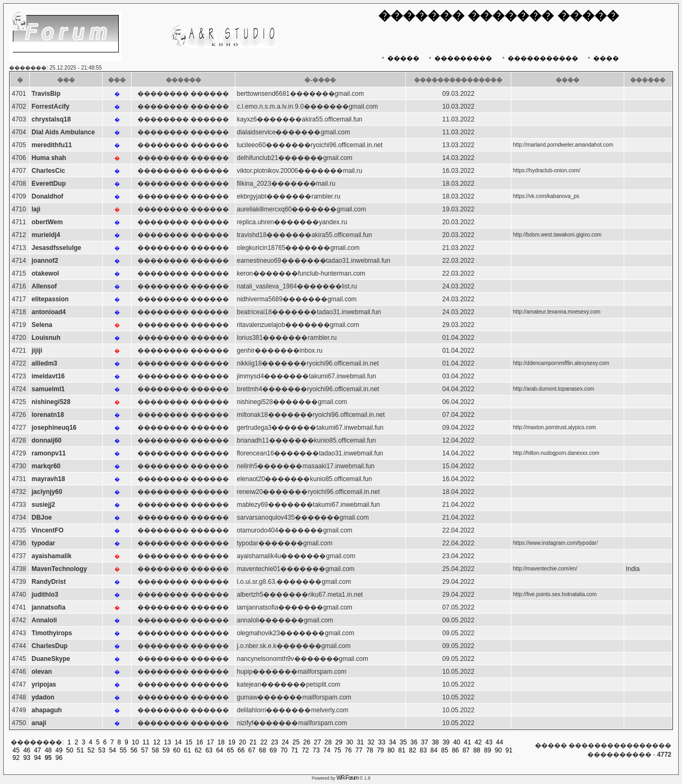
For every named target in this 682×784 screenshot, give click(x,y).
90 (498, 750)
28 (328, 742)
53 (102, 750)
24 (285, 742)
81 (401, 750)
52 (91, 750)
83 (423, 750)
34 (392, 742)
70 (284, 750)
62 (198, 750)
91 (509, 750)
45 (16, 750)
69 (273, 750)
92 (16, 758)
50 (70, 750)
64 (220, 750)
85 (445, 750)
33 (382, 742)
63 (209, 750)
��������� (459, 58)
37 (424, 742)
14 (178, 742)
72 (305, 750)
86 (455, 750)
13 (167, 742)
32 (371, 742)
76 (348, 750)
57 (145, 750)
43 (489, 742)
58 (155, 750)
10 (135, 742)
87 (466, 750)
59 (166, 750)
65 (230, 750)
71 (294, 750)
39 (446, 742)
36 (414, 742)
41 (467, 742)
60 (177, 750)
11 (146, 742)
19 (232, 742)
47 (37, 750)
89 (488, 750)
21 (253, 742)
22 (264, 742)
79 (380, 750)
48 (48, 750)
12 (156, 742)
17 (210, 742)
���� (602, 58)
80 (391, 750)
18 (221, 742)
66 (241, 750)
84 (434, 750)
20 (243, 742)
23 (275, 742)
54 (113, 750)
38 (435, 742)
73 (316, 750)
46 (26, 750)
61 (187, 750)
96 (59, 758)
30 (350, 742)
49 (59, 750)
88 (477, 750)
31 (360, 742)
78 (369, 750)
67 (252, 750)
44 (499, 742)
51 (81, 750)
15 (189, 742)
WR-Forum (347, 778)
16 (199, 742)
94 (37, 758)
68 (262, 750)
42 (478, 742)
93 (26, 758)
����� (399, 58)
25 (296, 742)
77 (359, 750)
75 (337, 750)
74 (327, 750)
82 (413, 750)
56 (134, 750)
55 (123, 750)
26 (307, 742)
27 (317, 742)
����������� (539, 58)
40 (457, 742)
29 (339, 742)
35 (403, 742)
